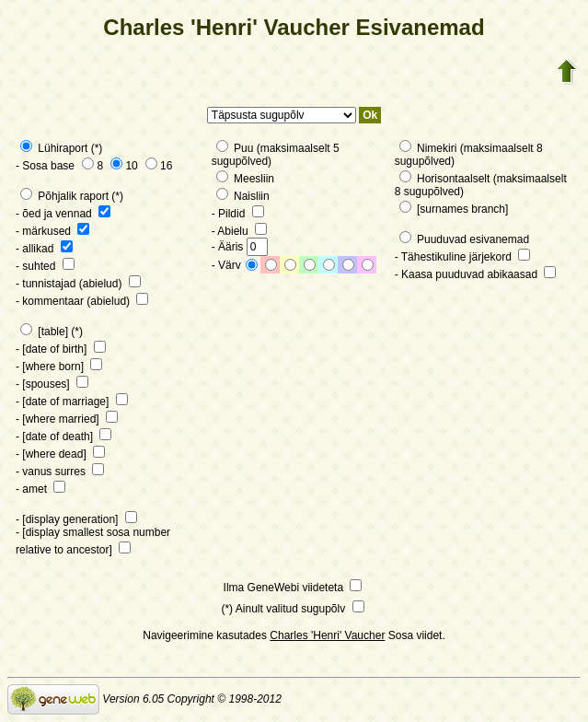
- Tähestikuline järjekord (463, 257)
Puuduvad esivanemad (464, 239)
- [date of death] (63, 437)
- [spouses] (52, 384)
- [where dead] (60, 454)
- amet (40, 489)
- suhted (45, 266)
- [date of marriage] (72, 402)
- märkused (52, 231)
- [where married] (67, 419)
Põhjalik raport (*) (72, 196)
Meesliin (245, 179)
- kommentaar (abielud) (82, 301)
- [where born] (59, 367)
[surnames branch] (454, 209)
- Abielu (239, 231)
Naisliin (243, 196)
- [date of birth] (61, 349)
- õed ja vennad (63, 214)
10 (124, 166)
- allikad (44, 249)
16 (159, 166)
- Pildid (238, 214)
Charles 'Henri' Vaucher (327, 635)
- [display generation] (76, 519)
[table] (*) (52, 332)
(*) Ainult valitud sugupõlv (292, 609)
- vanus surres (60, 472)
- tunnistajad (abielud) (78, 284)
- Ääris (240, 247)
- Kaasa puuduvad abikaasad (476, 274)
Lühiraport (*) (61, 148)
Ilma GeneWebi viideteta (293, 588)
